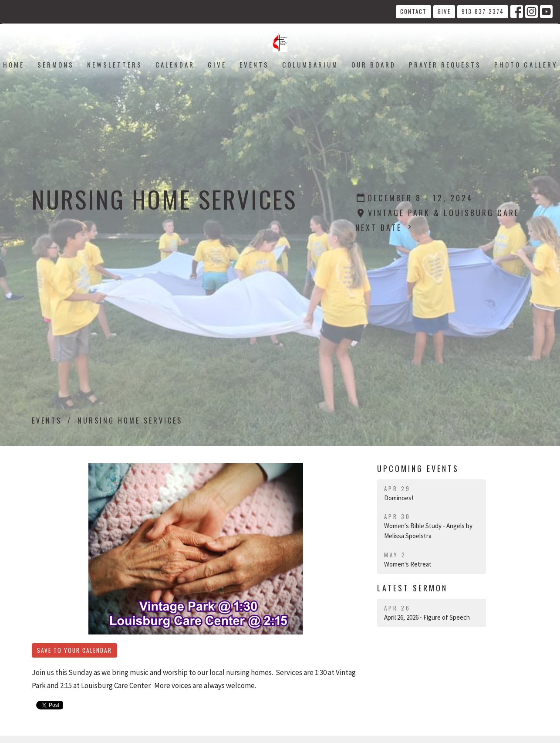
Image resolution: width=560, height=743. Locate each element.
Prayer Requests (445, 64)
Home (14, 64)
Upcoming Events (418, 468)
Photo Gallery (526, 64)
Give (444, 11)
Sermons (56, 64)
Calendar (175, 64)
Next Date (385, 227)
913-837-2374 (483, 11)
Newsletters (115, 64)
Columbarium (310, 64)
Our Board (374, 64)
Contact (413, 11)
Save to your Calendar (74, 650)
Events (254, 64)
